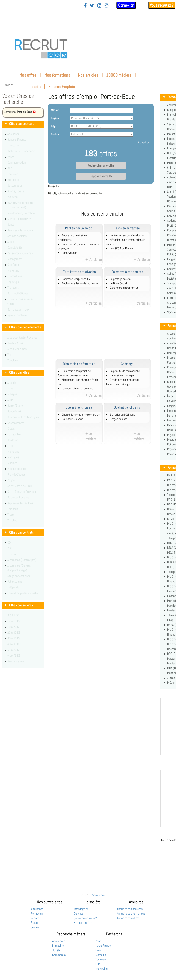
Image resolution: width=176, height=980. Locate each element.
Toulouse (100, 959)
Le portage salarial (121, 279)
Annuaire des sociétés (130, 909)
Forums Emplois (62, 87)
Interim (35, 918)
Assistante (59, 941)
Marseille (101, 955)
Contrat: (56, 134)
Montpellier (102, 969)
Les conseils (30, 87)
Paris (98, 941)
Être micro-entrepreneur (124, 288)
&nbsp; (88, 19)
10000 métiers (119, 75)
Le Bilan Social (118, 283)
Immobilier (58, 946)
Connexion (126, 5)
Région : (55, 118)
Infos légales (81, 909)
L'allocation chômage (122, 375)
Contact (78, 913)
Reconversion (70, 253)
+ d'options (144, 142)
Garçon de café (119, 419)
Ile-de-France (103, 946)
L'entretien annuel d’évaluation (128, 235)
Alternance (37, 909)
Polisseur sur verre (73, 419)
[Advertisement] (107, 336)
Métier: (55, 110)
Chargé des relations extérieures (81, 415)
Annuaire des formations (131, 913)
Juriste (56, 950)
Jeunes (35, 927)
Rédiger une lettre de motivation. (81, 283)
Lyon (98, 950)
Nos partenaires (83, 923)
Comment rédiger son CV (76, 279)
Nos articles (88, 75)
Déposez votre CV (101, 176)
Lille (98, 964)
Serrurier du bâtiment (122, 415)
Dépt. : (55, 126)
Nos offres (28, 75)
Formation (37, 913)
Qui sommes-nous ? (85, 918)
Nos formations (57, 75)
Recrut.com (98, 895)
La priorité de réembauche (125, 371)
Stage (34, 923)
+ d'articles (93, 260)
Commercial (59, 955)
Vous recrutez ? (162, 5)
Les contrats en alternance (77, 389)
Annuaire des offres (128, 918)
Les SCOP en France (121, 249)
